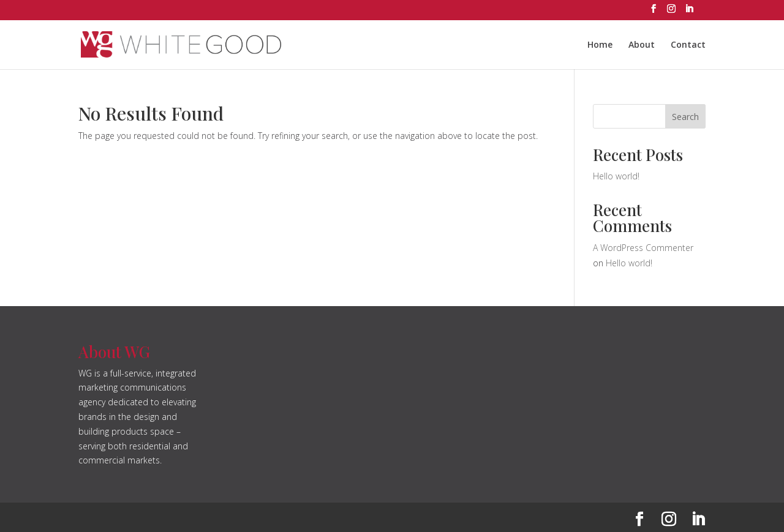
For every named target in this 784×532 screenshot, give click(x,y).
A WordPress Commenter (643, 248)
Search (685, 117)
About (642, 45)
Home (600, 45)
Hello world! (616, 176)
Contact (688, 45)
